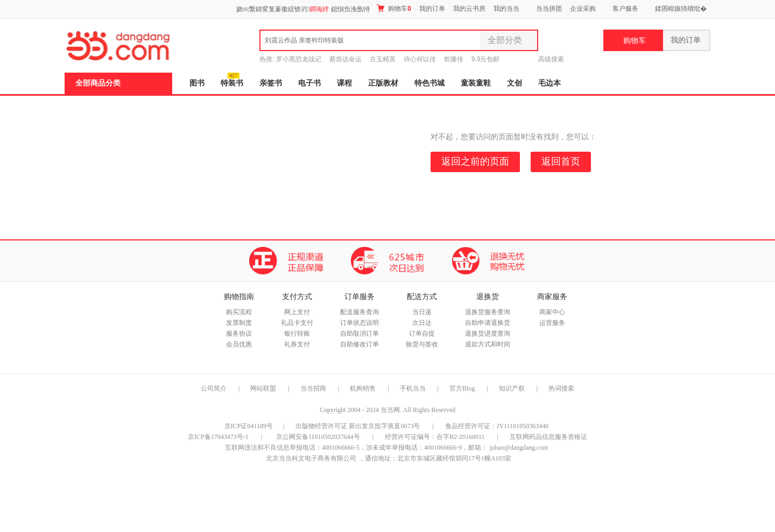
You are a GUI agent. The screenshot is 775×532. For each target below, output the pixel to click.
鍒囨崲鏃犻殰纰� (681, 9)
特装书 (232, 83)
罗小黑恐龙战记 (299, 59)
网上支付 (297, 312)
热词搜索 (561, 388)
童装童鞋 (476, 83)
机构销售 (363, 388)
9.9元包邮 (486, 59)
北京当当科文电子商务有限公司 (311, 458)
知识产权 (513, 388)
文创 (515, 83)
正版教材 (383, 83)
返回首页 (561, 161)
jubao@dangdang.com (519, 448)
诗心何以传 (420, 59)
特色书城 (429, 83)
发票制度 (239, 323)
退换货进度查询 (488, 334)
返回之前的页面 (475, 161)
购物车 (394, 8)
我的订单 (432, 9)
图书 (197, 83)
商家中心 (552, 312)
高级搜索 (551, 59)
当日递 (422, 312)
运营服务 (552, 323)
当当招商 (313, 388)
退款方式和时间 (488, 344)
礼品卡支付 (297, 323)
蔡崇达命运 (346, 59)
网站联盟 (263, 388)
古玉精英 (383, 59)
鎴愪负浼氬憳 (350, 9)
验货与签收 (422, 344)
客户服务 (625, 9)
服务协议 (239, 334)
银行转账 (297, 334)
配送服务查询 (360, 312)
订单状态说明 (360, 323)
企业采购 (583, 9)
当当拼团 (549, 9)
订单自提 (422, 334)
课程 (344, 83)
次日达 (422, 323)
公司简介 (214, 388)
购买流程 (239, 312)
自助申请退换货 (488, 323)
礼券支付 (297, 344)
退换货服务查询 (488, 312)
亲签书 (271, 83)
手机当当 (413, 388)
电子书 (309, 83)
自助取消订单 (360, 334)
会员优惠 (239, 344)
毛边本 (549, 83)
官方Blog (462, 388)
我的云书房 (469, 9)
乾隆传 (454, 59)
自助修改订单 (360, 344)
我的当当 (506, 9)
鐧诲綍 (319, 9)
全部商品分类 (98, 83)
